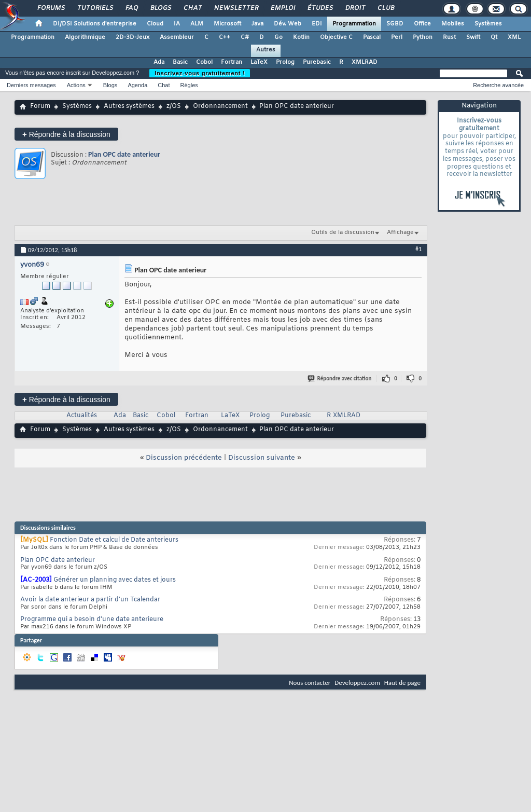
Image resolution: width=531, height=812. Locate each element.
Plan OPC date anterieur (124, 154)
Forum (40, 106)
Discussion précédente (184, 458)
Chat (192, 8)
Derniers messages (31, 85)
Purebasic (317, 62)
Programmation (354, 24)
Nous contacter (310, 683)
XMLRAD (365, 62)
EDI (317, 24)
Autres (266, 50)
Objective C (336, 37)
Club (385, 8)
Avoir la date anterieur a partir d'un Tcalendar (90, 600)
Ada (159, 62)
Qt (494, 37)
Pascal (372, 37)
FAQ (131, 8)
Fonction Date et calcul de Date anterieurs (114, 540)
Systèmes (488, 24)
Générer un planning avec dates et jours (115, 580)
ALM (197, 24)
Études (320, 8)
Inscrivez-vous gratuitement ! (200, 73)
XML (514, 37)
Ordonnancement (220, 106)
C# (245, 37)
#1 (418, 249)
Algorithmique (85, 37)
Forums (51, 8)
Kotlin (301, 37)
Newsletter (236, 8)
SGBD (395, 24)
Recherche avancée (498, 85)
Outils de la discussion (343, 232)
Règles (189, 85)
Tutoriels (95, 8)
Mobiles (453, 24)
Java (257, 24)
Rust (449, 37)
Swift (473, 37)
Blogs (160, 8)
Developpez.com (357, 683)
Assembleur (177, 37)
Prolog (285, 62)
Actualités (82, 416)
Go (278, 37)
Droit (355, 8)
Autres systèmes (129, 106)
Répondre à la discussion (66, 134)
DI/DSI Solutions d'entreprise (95, 24)
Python (423, 37)
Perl (397, 37)
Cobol (204, 62)
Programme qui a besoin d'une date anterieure (92, 620)
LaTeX (259, 62)
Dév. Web (288, 24)
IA (177, 24)
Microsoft (227, 24)
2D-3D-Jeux (132, 37)
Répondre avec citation (340, 379)
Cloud (155, 24)
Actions (76, 85)
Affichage (400, 232)
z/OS (174, 106)
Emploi (282, 8)
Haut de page (402, 683)
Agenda (137, 85)
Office (422, 24)
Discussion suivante (262, 458)
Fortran (232, 62)
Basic (180, 62)
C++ (225, 37)
